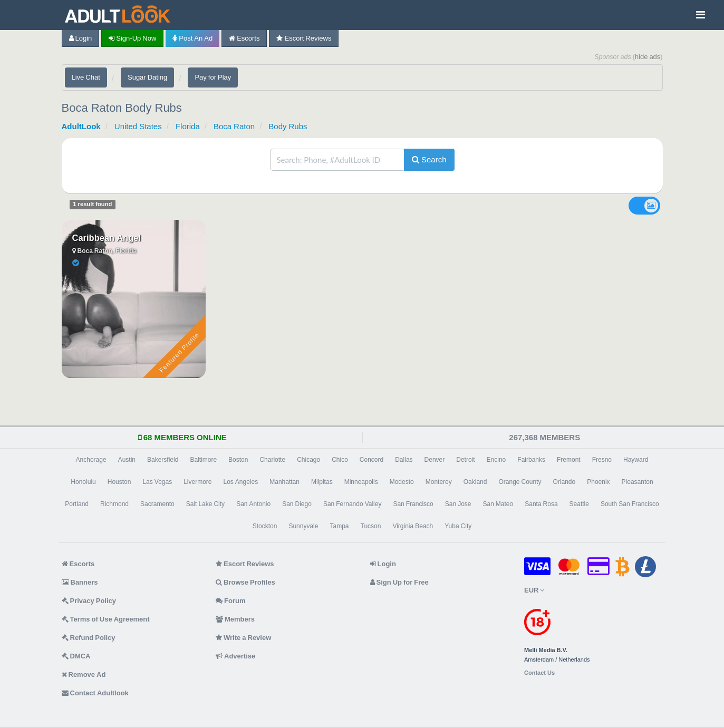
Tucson (371, 526)
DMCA (76, 656)
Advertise (235, 656)
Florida (188, 126)
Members (235, 619)
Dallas (404, 460)
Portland (77, 504)
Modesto (402, 482)
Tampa (339, 526)
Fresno (602, 460)
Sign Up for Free (399, 582)
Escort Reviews (304, 38)
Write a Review (243, 638)
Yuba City (458, 526)
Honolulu (83, 482)
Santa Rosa (541, 504)
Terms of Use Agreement (106, 619)
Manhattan (284, 482)
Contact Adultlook (95, 693)
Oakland (475, 482)
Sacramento (157, 504)
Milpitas (322, 482)
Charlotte (272, 460)
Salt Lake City (205, 504)
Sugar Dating (147, 77)
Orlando (564, 482)
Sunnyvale (303, 526)
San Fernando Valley (353, 504)
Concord (371, 460)
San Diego (297, 504)
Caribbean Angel (107, 238)
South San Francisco (630, 504)
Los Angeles (241, 482)
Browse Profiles (245, 582)
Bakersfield (163, 460)
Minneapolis (361, 482)
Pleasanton (638, 482)
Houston (119, 482)
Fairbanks (531, 460)
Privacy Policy (89, 601)
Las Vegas (157, 482)
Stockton (265, 526)
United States (138, 126)
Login (81, 38)
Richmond (114, 504)
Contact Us (539, 673)
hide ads (648, 57)
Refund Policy (89, 638)
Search (429, 159)
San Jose (458, 504)
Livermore (197, 482)
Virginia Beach (413, 526)
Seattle (579, 504)
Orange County (520, 482)
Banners (80, 582)
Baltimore (203, 460)
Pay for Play (213, 77)
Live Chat (86, 77)
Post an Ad (192, 38)
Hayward (636, 460)
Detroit (465, 460)
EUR (534, 590)
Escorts (244, 38)
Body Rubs (288, 126)
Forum (230, 601)
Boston (238, 460)
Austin (127, 460)
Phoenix (598, 482)
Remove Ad (84, 674)
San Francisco (413, 504)
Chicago (308, 460)
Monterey (439, 482)
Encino (496, 460)
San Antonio (253, 504)
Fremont (569, 460)
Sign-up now (132, 38)
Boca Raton (234, 126)
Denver (435, 460)
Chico (340, 460)
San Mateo (498, 504)
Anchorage (91, 460)
